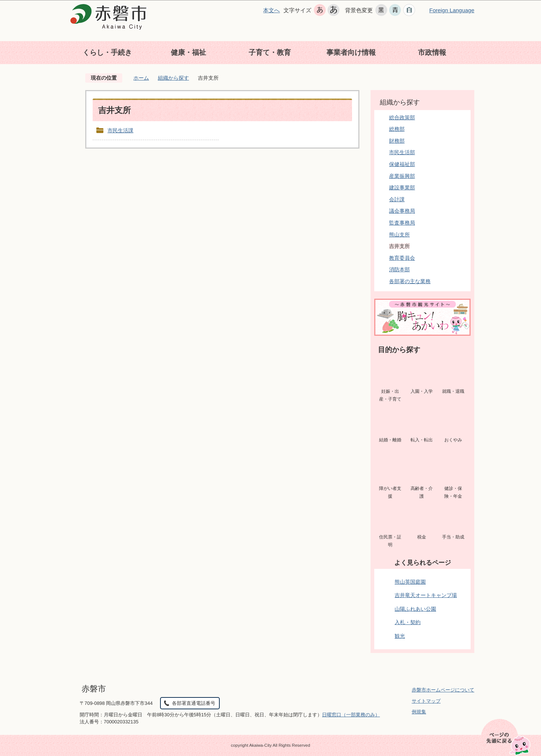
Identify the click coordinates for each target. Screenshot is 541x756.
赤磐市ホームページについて (443, 690)
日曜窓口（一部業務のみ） (351, 715)
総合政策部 (402, 117)
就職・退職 (453, 391)
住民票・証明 (390, 541)
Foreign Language (452, 10)
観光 (400, 636)
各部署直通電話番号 (194, 703)
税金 (422, 537)
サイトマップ (426, 701)
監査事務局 (402, 223)
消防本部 (399, 269)
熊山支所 (399, 235)
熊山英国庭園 (410, 582)
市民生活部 (402, 152)
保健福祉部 (402, 164)
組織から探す (173, 78)
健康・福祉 (188, 52)
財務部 (397, 141)
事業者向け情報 (351, 52)
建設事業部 (402, 188)
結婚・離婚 (390, 440)
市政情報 (432, 52)
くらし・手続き (107, 52)
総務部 (397, 129)
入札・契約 (408, 622)
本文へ (271, 10)
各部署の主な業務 (410, 281)
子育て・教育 (270, 52)
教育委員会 (402, 258)
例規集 (419, 712)
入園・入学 (422, 391)
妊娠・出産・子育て (390, 395)
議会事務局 (402, 211)
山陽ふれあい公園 (415, 609)
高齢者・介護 (422, 493)
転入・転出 (422, 440)
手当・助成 (453, 537)
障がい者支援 (390, 493)
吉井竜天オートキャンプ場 (426, 595)
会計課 (397, 199)
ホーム (141, 78)
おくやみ (453, 440)
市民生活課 (120, 130)
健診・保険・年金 (453, 493)
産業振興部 (402, 176)
